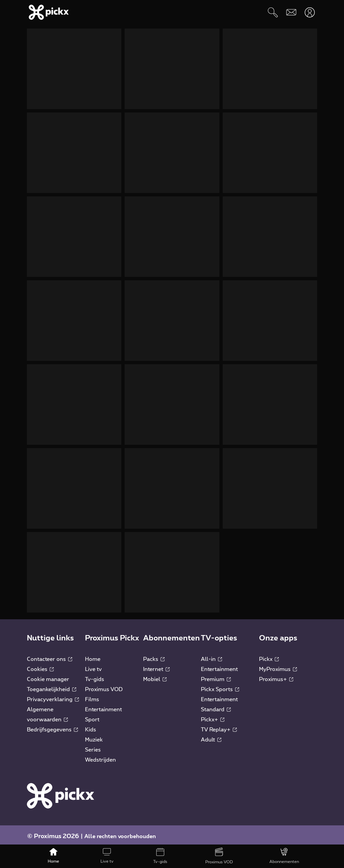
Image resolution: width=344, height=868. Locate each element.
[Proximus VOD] (219, 856)
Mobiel (155, 676)
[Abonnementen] (284, 856)
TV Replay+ (219, 726)
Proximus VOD (104, 686)
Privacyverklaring (53, 696)
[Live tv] (107, 856)
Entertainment (103, 706)
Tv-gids (95, 676)
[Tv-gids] (160, 856)
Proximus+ (276, 676)
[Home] (54, 856)
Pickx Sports (220, 686)
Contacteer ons (50, 656)
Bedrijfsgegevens (52, 726)
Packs (154, 656)
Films (92, 696)
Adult (211, 736)
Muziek (94, 736)
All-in (211, 656)
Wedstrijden (100, 757)
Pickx (269, 656)
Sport (92, 716)
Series (93, 746)
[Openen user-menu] (310, 12)
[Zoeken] (273, 12)
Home (93, 656)
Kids (91, 726)
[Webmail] (291, 12)
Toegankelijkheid (52, 686)
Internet (156, 666)
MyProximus (278, 666)
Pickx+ (213, 716)
